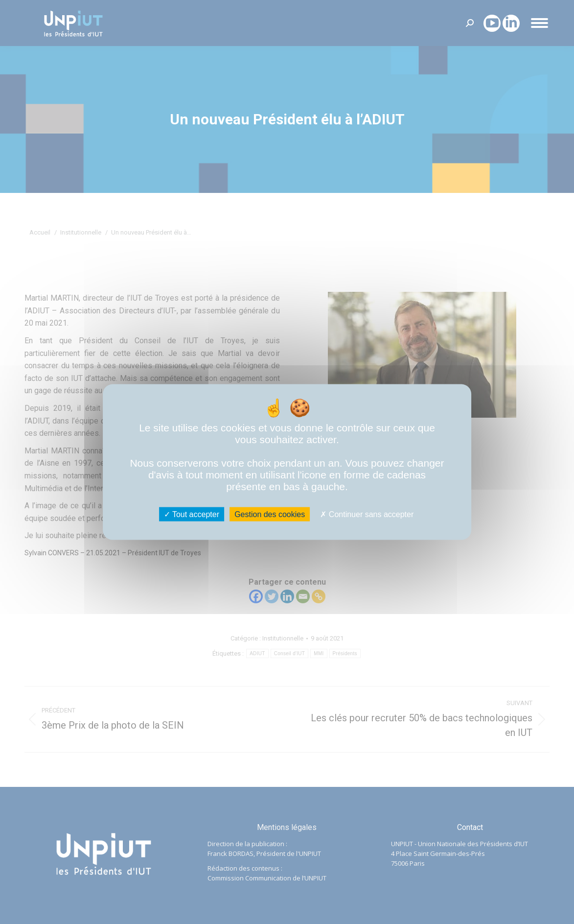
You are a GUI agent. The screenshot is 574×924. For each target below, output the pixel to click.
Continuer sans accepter (367, 514)
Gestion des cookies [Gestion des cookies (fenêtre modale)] (270, 514)
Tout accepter (192, 514)
